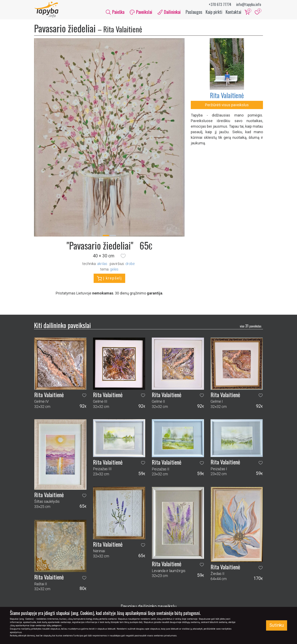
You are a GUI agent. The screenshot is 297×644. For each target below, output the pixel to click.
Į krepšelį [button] (109, 279)
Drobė (130, 264)
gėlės (114, 270)
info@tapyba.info (249, 4)
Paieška (115, 12)
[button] (123, 256)
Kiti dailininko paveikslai (62, 326)
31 (251, 326)
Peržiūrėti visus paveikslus (227, 105)
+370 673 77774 (220, 4)
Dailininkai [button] (169, 12)
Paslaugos (194, 12)
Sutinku (277, 625)
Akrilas (102, 264)
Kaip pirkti (214, 12)
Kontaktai (233, 12)
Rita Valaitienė (227, 96)
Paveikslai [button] (141, 12)
